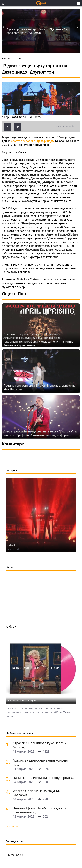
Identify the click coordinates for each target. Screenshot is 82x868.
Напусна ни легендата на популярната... (44, 778)
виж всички (12, 826)
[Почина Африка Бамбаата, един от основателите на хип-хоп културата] (8, 809)
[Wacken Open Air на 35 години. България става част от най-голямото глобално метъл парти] (8, 792)
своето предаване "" (33, 141)
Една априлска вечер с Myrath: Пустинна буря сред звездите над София (38, 31)
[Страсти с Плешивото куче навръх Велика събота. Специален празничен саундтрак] (8, 744)
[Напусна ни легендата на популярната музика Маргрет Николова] (8, 779)
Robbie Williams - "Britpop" (22, 701)
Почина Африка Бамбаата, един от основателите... (39, 810)
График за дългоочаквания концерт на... (41, 762)
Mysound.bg (16, 855)
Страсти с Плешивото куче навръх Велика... (40, 745)
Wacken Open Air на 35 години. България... (36, 793)
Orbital (11, 545)
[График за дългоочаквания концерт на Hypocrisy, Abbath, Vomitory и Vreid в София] (8, 762)
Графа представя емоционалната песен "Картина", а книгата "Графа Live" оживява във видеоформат (40, 433)
